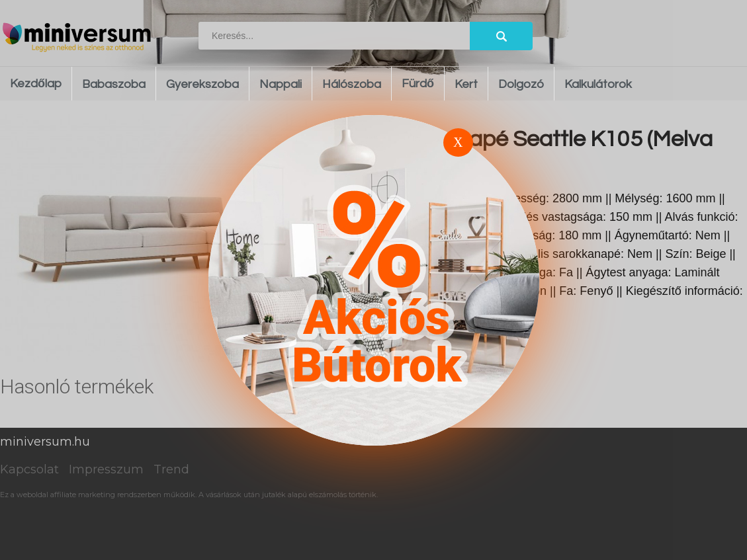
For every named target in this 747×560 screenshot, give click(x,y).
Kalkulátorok (598, 84)
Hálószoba (352, 84)
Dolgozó (521, 84)
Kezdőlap (36, 84)
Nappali (281, 84)
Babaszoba (114, 84)
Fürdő (418, 84)
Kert (466, 84)
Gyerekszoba (202, 84)
